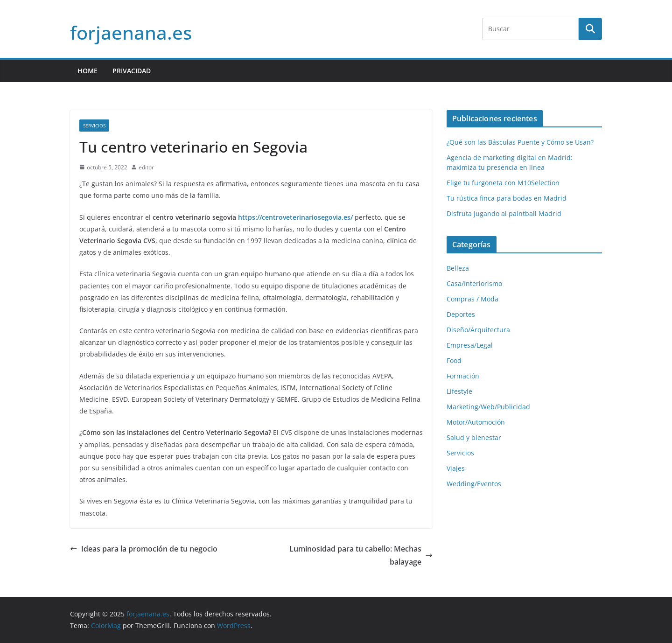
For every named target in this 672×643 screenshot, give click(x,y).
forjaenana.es (131, 32)
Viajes (456, 468)
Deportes (461, 314)
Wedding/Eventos (474, 484)
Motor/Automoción (476, 422)
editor (146, 167)
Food (454, 360)
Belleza (458, 268)
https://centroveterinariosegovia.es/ (295, 217)
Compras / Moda (472, 299)
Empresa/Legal (470, 345)
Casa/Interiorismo (474, 283)
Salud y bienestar (474, 437)
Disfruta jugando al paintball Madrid (504, 213)
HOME (87, 71)
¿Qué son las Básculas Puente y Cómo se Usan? (520, 142)
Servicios (94, 126)
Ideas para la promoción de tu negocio (144, 549)
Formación (463, 376)
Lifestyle (459, 391)
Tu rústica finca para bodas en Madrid (507, 198)
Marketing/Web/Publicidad (488, 407)
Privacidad (132, 71)
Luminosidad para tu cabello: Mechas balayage (361, 556)
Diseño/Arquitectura (478, 330)
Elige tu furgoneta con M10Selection (503, 183)
